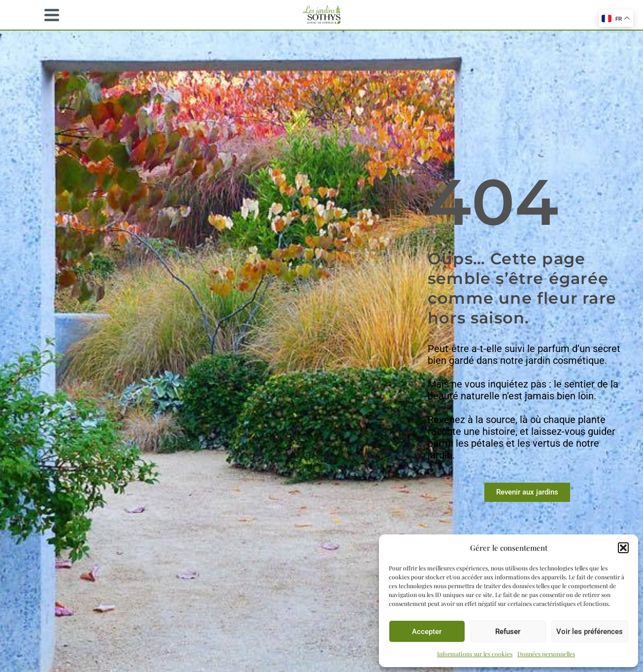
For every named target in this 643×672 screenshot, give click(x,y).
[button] (623, 548)
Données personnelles (546, 654)
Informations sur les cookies (475, 654)
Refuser (508, 632)
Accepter (427, 632)
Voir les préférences (590, 632)
